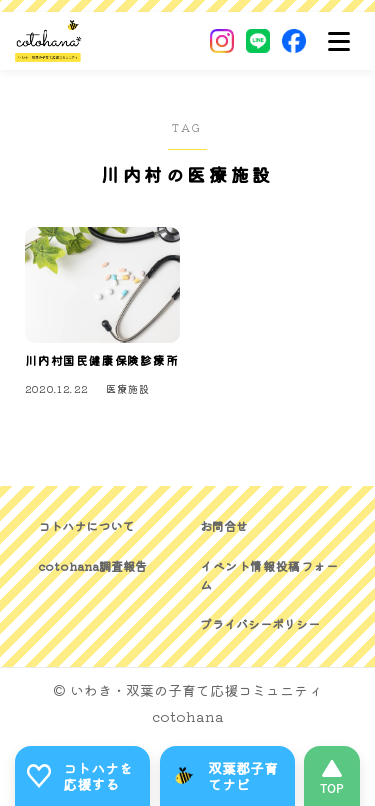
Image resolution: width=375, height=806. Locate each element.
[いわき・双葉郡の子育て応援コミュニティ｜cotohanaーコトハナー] (48, 41)
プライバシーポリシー (260, 623)
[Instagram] (222, 41)
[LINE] (258, 41)
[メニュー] (339, 41)
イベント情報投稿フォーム (269, 575)
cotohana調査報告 (92, 565)
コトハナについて (86, 525)
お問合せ (224, 525)
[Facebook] (294, 41)
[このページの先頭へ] (332, 776)
